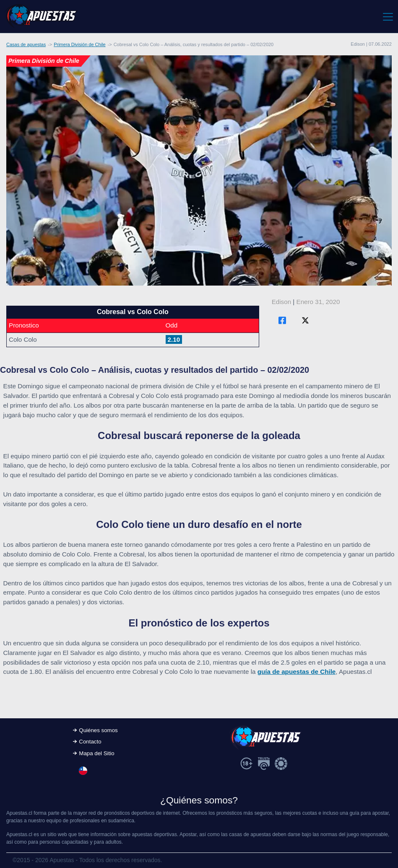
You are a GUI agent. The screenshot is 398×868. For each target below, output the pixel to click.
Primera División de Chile (80, 44)
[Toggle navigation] (387, 16)
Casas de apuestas (26, 44)
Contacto (90, 742)
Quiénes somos (98, 730)
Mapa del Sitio (96, 753)
